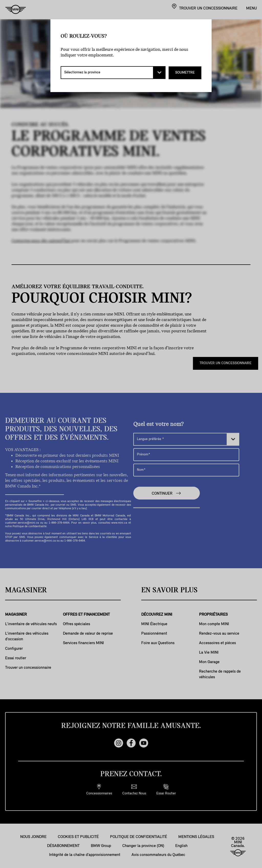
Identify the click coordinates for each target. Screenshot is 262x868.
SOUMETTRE (185, 72)
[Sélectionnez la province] (113, 73)
